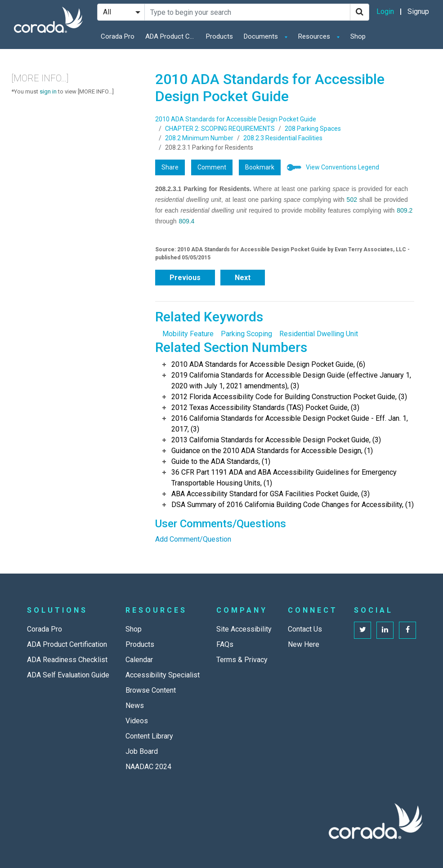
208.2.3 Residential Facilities (283, 138)
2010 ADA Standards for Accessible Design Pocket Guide (236, 119)
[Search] (360, 12)
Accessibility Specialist (163, 675)
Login (385, 11)
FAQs (225, 644)
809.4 (186, 221)
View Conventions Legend (342, 167)
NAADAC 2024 (148, 767)
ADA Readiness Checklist (67, 660)
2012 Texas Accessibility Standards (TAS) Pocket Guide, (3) (265, 407)
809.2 (405, 210)
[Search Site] (247, 12)
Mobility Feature (188, 334)
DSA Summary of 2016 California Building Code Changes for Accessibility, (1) (293, 505)
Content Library (149, 736)
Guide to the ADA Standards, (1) (221, 461)
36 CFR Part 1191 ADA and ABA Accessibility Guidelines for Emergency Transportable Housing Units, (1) (284, 478)
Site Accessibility (244, 629)
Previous (185, 278)
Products (219, 36)
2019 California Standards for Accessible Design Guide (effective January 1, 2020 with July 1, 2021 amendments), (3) (291, 381)
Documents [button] (262, 36)
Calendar (139, 660)
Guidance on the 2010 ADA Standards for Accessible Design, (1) (272, 451)
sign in (48, 91)
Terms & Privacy (242, 660)
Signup (418, 11)
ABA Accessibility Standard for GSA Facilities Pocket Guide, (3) (271, 494)
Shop (358, 36)
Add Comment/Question (193, 539)
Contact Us (305, 629)
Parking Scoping (246, 334)
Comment (212, 167)
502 (352, 200)
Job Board (142, 751)
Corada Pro (118, 36)
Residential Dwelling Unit (319, 334)
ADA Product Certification (172, 36)
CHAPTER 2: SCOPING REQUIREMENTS (220, 129)
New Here (304, 644)
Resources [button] (315, 36)
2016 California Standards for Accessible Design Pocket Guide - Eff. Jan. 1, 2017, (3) (290, 424)
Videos (137, 721)
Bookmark (260, 167)
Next (243, 278)
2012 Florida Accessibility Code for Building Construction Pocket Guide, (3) (289, 397)
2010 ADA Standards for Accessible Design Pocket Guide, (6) (268, 364)
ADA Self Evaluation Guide (68, 675)
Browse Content (151, 690)
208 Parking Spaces (313, 129)
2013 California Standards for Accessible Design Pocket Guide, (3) (276, 440)
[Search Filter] (121, 12)
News (135, 706)
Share (170, 167)
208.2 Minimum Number (199, 138)
